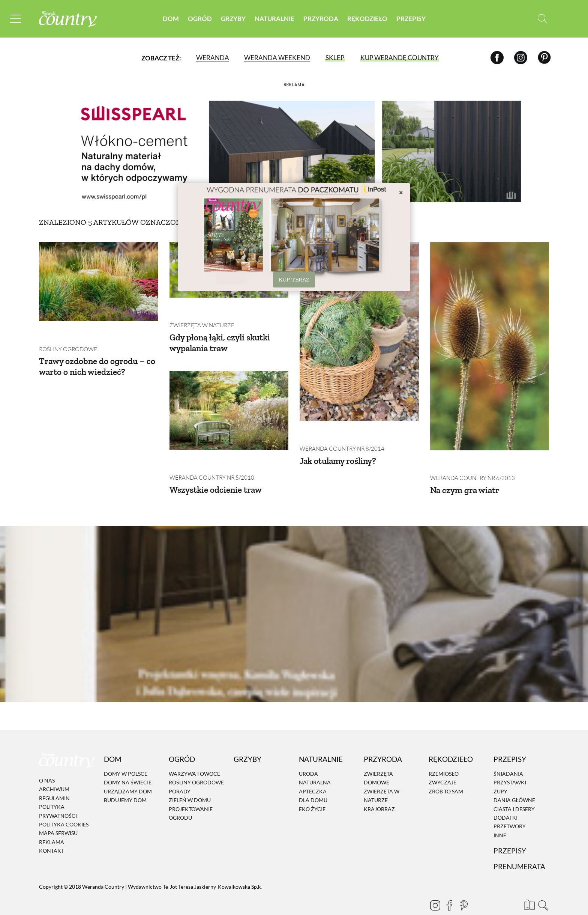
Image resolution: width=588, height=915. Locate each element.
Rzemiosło (444, 757)
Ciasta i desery (514, 792)
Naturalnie (274, 19)
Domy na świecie (128, 765)
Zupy (500, 774)
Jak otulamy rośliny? (340, 443)
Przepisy (411, 19)
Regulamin (54, 781)
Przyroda (321, 19)
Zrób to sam (446, 774)
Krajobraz (379, 792)
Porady (180, 774)
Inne (500, 818)
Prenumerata (519, 850)
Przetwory (510, 809)
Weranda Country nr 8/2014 (339, 432)
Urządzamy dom (128, 774)
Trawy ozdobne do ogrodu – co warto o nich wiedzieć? (98, 349)
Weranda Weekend (277, 58)
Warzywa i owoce (194, 757)
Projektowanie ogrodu (191, 796)
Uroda (308, 757)
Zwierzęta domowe (378, 761)
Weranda (212, 58)
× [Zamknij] (401, 192)
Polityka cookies (64, 807)
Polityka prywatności (58, 794)
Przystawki (510, 765)
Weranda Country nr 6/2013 (470, 461)
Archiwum (54, 772)
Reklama (52, 825)
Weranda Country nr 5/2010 (209, 443)
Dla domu (313, 783)
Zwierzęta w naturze (200, 308)
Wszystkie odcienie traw (217, 455)
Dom (171, 19)
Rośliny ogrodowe (66, 332)
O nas (47, 764)
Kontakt (52, 834)
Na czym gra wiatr (466, 473)
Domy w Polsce (126, 757)
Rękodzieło (367, 19)
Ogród (200, 19)
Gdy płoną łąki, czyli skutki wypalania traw (222, 325)
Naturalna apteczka (315, 770)
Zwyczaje (442, 765)
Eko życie (312, 792)
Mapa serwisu (58, 816)
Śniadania (508, 757)
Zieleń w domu (190, 783)
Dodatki (505, 801)
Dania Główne (514, 783)
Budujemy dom (125, 783)
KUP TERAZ (294, 279)
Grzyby (233, 19)
